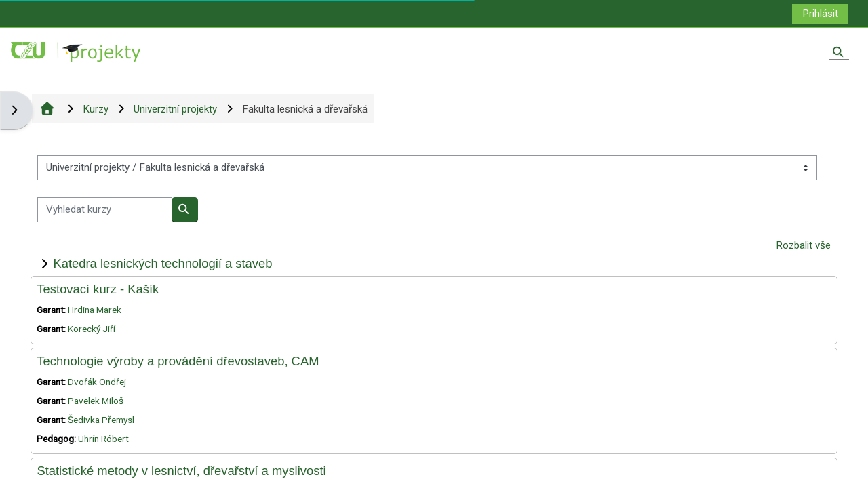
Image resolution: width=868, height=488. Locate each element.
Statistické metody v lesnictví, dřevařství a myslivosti (181, 471)
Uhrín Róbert (103, 439)
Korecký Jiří (92, 329)
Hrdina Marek (95, 310)
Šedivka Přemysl (101, 420)
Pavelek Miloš (96, 401)
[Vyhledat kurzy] (105, 210)
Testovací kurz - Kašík (98, 289)
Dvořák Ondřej (97, 382)
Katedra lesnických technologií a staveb (162, 263)
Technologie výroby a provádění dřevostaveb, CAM (178, 361)
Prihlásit (820, 14)
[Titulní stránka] (77, 52)
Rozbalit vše (803, 245)
